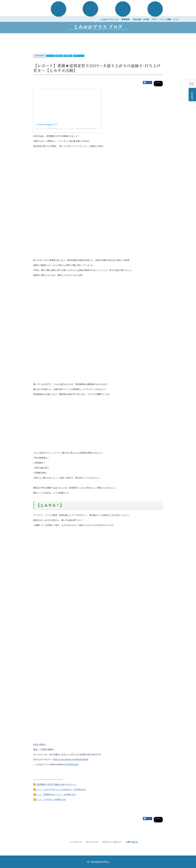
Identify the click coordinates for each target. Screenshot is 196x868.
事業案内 (68, 56)
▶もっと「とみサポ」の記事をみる (49, 799)
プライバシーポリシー (112, 842)
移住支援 (137, 19)
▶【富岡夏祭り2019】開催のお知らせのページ (55, 784)
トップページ (76, 842)
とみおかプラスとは (109, 19)
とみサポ (50, 56)
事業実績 (59, 56)
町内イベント (79, 56)
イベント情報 (165, 19)
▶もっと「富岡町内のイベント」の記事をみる (54, 794)
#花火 (36, 744)
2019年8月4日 (72, 764)
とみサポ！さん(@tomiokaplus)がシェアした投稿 (55, 129)
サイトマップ (92, 842)
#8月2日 (57, 759)
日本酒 (146, 19)
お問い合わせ (132, 842)
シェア (148, 82)
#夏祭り (43, 744)
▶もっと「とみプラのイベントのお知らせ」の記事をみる (59, 789)
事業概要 (125, 19)
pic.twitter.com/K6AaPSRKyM (75, 759)
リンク (176, 19)
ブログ (154, 19)
